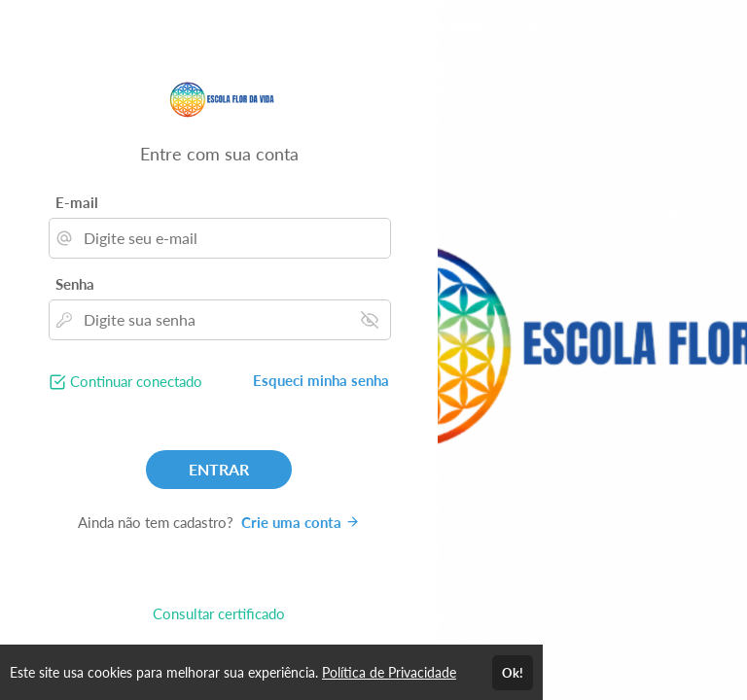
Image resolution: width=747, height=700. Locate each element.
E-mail (77, 202)
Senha (75, 284)
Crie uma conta (301, 522)
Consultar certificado (219, 613)
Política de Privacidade (389, 672)
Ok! (513, 673)
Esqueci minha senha (321, 380)
